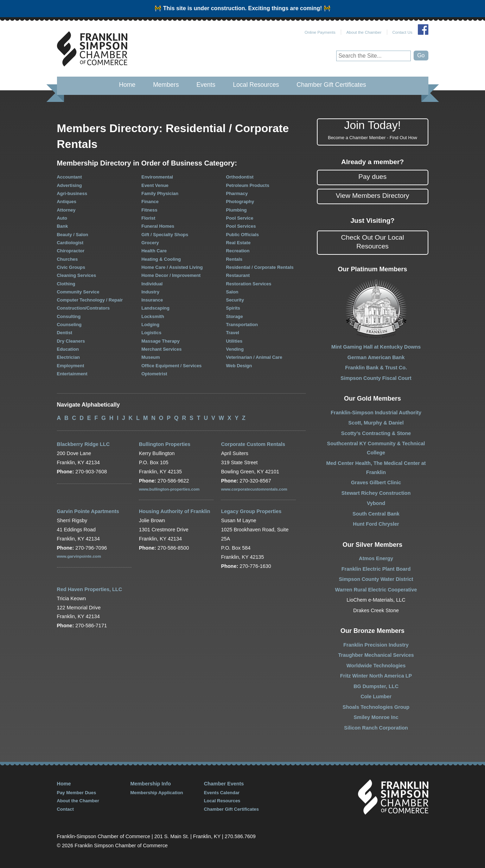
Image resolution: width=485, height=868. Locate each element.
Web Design (239, 366)
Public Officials (243, 235)
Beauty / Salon (73, 235)
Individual (152, 284)
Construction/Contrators (83, 308)
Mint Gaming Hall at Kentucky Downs (376, 347)
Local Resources (256, 85)
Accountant (69, 177)
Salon (232, 292)
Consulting (69, 316)
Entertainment (72, 374)
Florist (148, 218)
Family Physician (160, 193)
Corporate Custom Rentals (253, 444)
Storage (235, 316)
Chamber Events (224, 784)
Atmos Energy (376, 558)
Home (127, 85)
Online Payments (320, 32)
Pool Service (240, 218)
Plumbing (237, 210)
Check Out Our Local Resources (373, 242)
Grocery (150, 243)
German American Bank (376, 357)
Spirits (233, 308)
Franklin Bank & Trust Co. (376, 368)
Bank (63, 226)
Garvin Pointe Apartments (88, 511)
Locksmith (153, 316)
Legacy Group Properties (251, 511)
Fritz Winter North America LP (376, 676)
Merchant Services (161, 349)
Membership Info (151, 784)
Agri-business (72, 193)
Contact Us (403, 32)
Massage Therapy (161, 341)
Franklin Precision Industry (376, 645)
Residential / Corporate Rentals (260, 267)
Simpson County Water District (376, 579)
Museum (151, 357)
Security (235, 300)
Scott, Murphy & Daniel (376, 423)
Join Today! (373, 130)
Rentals (234, 259)
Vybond (376, 503)
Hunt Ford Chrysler (376, 524)
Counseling (69, 325)
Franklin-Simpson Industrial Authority (376, 413)
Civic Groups (71, 267)
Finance (150, 202)
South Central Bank (376, 514)
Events (206, 85)
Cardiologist (70, 243)
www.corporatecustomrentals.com (254, 489)
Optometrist (154, 374)
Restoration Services (249, 284)
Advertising (69, 185)
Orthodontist (240, 177)
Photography (240, 202)
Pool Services (241, 226)
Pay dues (372, 177)
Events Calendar (222, 793)
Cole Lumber (376, 697)
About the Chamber (364, 32)
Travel (233, 333)
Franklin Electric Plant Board (376, 569)
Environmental (157, 177)
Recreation (238, 251)
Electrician (69, 357)
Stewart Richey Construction (376, 493)
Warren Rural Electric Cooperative (376, 590)
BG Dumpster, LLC (376, 686)
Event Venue (155, 185)
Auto (62, 218)
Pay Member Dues (77, 793)
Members (166, 85)
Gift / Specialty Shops (165, 235)
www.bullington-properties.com (169, 489)
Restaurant (238, 275)
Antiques (67, 202)
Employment (71, 366)
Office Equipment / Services (171, 366)
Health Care (154, 251)
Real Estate (238, 243)
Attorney (66, 210)
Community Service (78, 292)
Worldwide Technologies (376, 666)
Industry (150, 292)
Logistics (151, 333)
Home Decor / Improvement (171, 275)
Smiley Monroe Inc (376, 717)
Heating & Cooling (161, 259)
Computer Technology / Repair (90, 300)
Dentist (65, 333)
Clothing (66, 284)
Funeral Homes (158, 226)
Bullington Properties (165, 444)
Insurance (152, 300)
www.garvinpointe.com (79, 556)
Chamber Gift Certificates (331, 85)
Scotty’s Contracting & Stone (376, 433)
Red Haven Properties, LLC (90, 589)
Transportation (242, 325)
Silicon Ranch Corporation (376, 728)
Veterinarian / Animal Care (254, 357)
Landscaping (155, 308)
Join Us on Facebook (423, 30)
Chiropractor (71, 251)
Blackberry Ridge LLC (83, 444)
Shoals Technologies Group (376, 707)
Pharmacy (237, 193)
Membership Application (157, 793)
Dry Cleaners (71, 341)
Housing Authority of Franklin (175, 511)
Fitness (149, 210)
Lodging (150, 325)
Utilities (234, 341)
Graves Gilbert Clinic (376, 482)
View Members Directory (373, 196)
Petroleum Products (248, 185)
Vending (235, 349)
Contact (65, 809)
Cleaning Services (77, 275)
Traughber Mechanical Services (376, 655)
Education (68, 349)
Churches (68, 259)
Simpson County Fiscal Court (376, 378)
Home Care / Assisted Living (172, 267)
